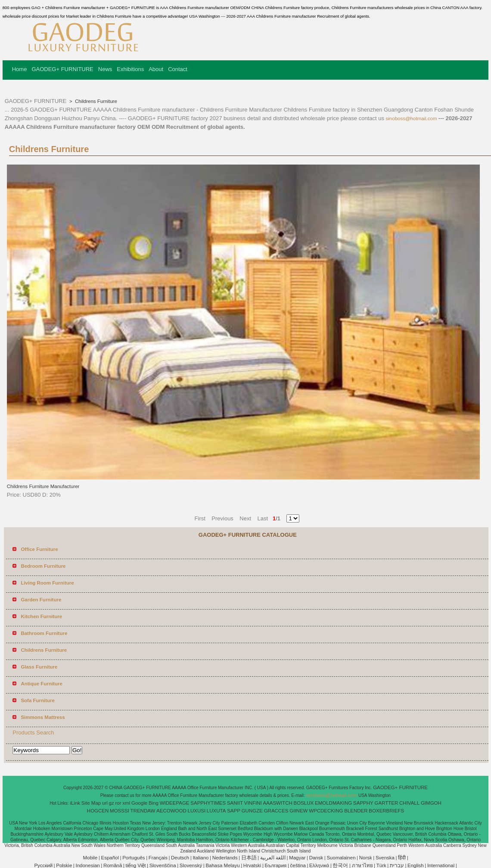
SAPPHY (363, 803)
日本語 (249, 858)
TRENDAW (143, 811)
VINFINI (253, 803)
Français (158, 858)
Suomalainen (341, 858)
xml (126, 803)
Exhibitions (130, 69)
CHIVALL (409, 803)
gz (112, 803)
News (105, 69)
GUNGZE (252, 811)
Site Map (91, 803)
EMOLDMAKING (333, 803)
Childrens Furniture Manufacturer (43, 486)
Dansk (316, 858)
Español (110, 858)
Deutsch (180, 858)
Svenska (385, 858)
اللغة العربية (273, 858)
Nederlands (225, 858)
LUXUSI (197, 811)
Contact (178, 69)
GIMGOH (431, 803)
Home (20, 69)
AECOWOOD (171, 811)
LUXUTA (216, 811)
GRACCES (276, 811)
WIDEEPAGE (175, 803)
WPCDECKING (326, 811)
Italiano (200, 858)
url (105, 803)
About (156, 69)
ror (118, 803)
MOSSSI (120, 811)
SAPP (234, 811)
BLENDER (356, 811)
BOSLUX (304, 803)
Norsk (366, 858)
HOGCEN (98, 811)
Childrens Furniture (95, 101)
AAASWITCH (277, 803)
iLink (75, 803)
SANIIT (235, 803)
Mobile (90, 858)
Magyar (297, 858)
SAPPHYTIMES (208, 803)
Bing (154, 803)
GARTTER (387, 803)
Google (139, 803)
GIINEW (298, 811)
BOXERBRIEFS (386, 811)
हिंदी (402, 858)
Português (134, 858)
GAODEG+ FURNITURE (62, 69)
